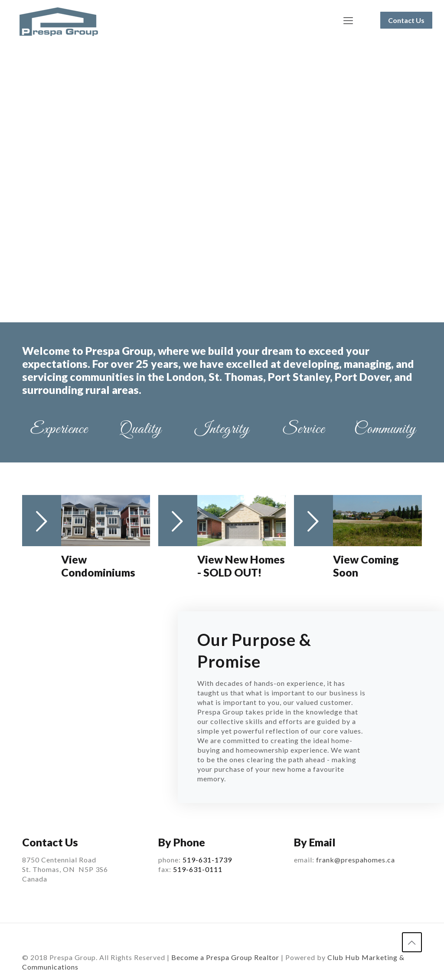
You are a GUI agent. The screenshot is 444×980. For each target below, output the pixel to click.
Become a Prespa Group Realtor (225, 957)
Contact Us (406, 20)
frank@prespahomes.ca (356, 860)
